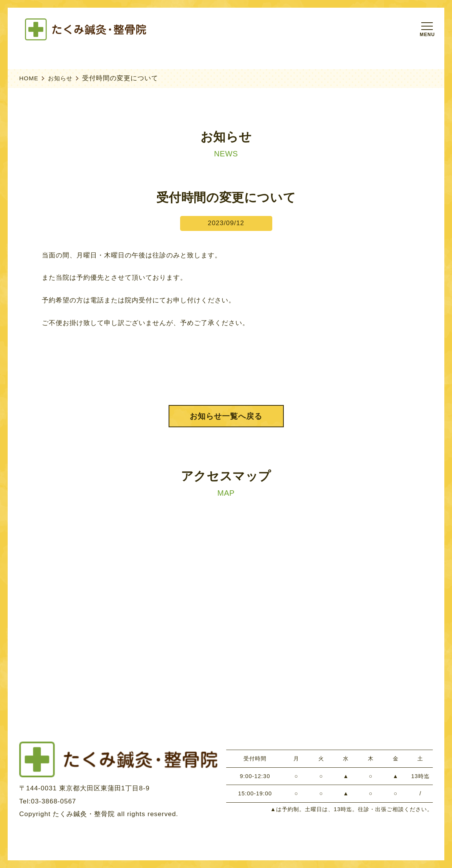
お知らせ (60, 78)
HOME (29, 78)
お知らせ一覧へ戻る (226, 416)
